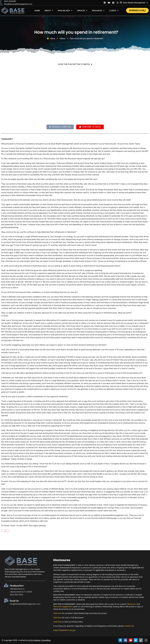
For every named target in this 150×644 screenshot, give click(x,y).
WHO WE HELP (65, 11)
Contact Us (129, 626)
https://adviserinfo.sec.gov (65, 630)
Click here (57, 613)
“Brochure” (132, 604)
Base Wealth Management (135, 3)
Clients (114, 11)
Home (37, 11)
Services (82, 11)
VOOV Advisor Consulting (39, 640)
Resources (98, 11)
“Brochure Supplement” (63, 607)
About (49, 11)
